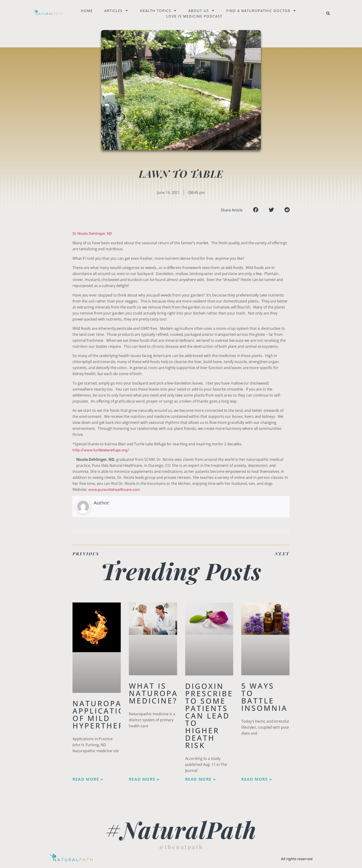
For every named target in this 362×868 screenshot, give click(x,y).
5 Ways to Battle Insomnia (264, 697)
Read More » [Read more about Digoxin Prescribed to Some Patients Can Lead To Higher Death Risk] (201, 779)
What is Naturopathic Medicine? (164, 693)
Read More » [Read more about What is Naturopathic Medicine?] (144, 779)
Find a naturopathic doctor (261, 11)
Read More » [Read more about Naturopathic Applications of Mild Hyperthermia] (88, 779)
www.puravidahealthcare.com (114, 490)
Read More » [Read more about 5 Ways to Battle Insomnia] (257, 779)
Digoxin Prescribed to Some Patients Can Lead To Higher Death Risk (212, 716)
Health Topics (159, 11)
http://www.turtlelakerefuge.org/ (101, 450)
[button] (328, 13)
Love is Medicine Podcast (195, 16)
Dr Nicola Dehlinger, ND (92, 234)
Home (87, 11)
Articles (117, 11)
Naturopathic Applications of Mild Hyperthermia (108, 714)
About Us (202, 11)
